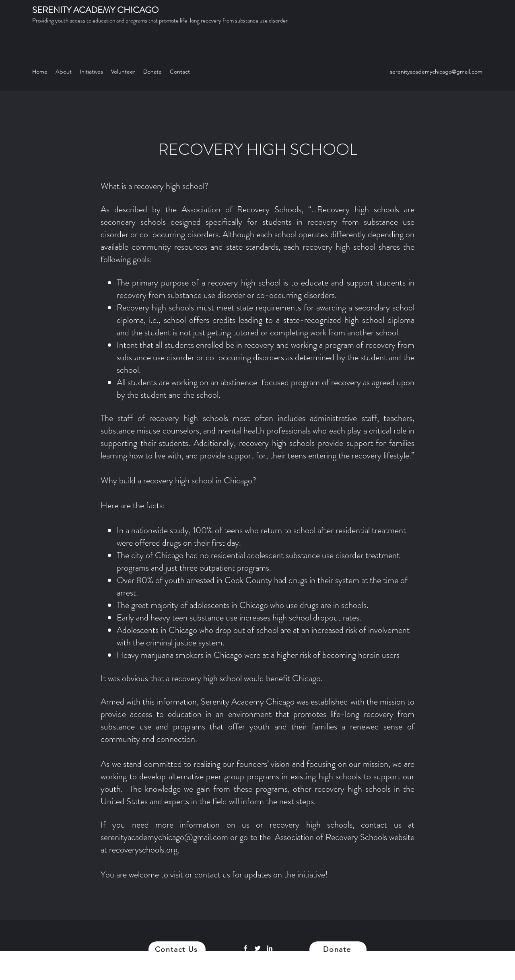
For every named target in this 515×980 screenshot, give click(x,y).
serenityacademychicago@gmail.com (436, 72)
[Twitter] (257, 948)
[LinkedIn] (270, 948)
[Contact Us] (177, 949)
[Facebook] (245, 948)
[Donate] (338, 949)
